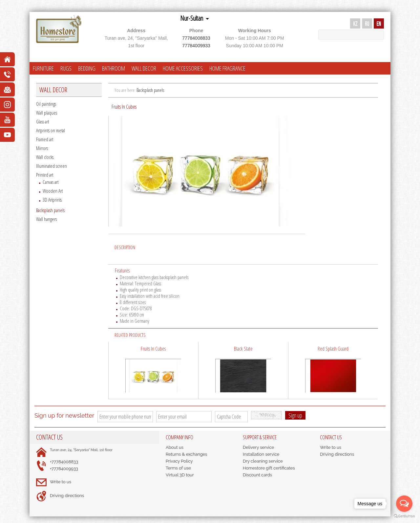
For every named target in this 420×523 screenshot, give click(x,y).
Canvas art (51, 182)
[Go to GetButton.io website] (404, 516)
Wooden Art (53, 191)
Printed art (45, 175)
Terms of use (178, 468)
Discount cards (257, 475)
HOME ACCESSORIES (183, 68)
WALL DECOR (144, 68)
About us (175, 447)
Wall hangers (46, 219)
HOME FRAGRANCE (227, 68)
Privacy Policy (179, 461)
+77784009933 (64, 469)
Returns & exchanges (187, 454)
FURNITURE (43, 68)
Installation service (261, 454)
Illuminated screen (52, 166)
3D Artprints (52, 200)
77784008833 (196, 38)
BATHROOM (114, 68)
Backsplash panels (50, 210)
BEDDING (87, 68)
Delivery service (258, 447)
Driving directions (67, 496)
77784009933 (196, 46)
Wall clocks (45, 157)
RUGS (66, 68)
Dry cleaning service (263, 461)
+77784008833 (64, 462)
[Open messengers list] (404, 504)
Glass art (42, 121)
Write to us (61, 482)
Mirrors (42, 148)
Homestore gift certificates (269, 468)
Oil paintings (46, 104)
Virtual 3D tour (180, 475)
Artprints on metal (51, 130)
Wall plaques (47, 113)
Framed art (45, 139)
